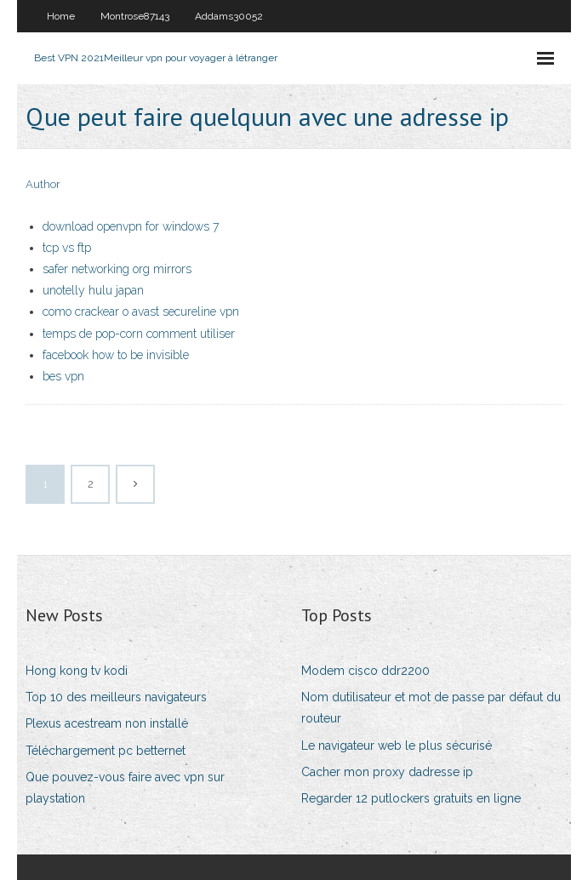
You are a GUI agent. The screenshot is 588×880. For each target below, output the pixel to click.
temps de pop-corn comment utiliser (139, 334)
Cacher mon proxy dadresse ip (387, 772)
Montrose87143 (135, 16)
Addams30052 (229, 16)
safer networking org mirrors (117, 269)
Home (61, 16)
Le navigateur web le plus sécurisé (397, 746)
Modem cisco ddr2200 (365, 671)
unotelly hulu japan (93, 290)
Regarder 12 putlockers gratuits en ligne (411, 798)
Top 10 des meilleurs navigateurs (116, 697)
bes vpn (63, 376)
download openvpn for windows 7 (131, 226)
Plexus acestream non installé (107, 723)
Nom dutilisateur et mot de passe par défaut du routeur (431, 708)
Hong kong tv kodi (77, 671)
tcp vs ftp (67, 248)
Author (43, 184)
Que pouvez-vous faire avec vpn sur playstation (125, 788)
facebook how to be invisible (116, 355)
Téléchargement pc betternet (106, 751)
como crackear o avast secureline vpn (141, 311)
